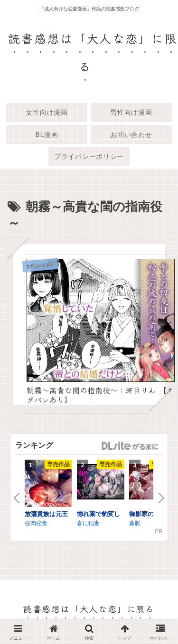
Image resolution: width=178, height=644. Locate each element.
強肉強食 (36, 523)
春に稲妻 (88, 523)
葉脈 (135, 523)
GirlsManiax (130, 446)
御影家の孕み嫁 (151, 514)
